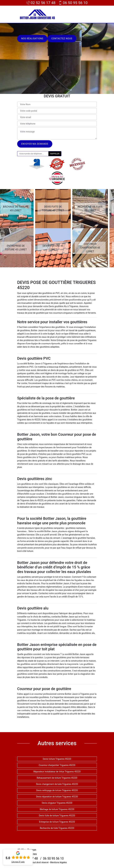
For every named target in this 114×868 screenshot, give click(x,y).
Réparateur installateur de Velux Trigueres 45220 (57, 772)
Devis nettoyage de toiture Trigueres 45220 (57, 790)
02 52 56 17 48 (41, 3)
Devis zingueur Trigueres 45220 (57, 803)
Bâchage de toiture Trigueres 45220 (57, 809)
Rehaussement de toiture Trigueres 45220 (57, 778)
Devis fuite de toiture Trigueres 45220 (57, 816)
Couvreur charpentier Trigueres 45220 (57, 765)
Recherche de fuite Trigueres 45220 (57, 828)
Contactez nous (62, 39)
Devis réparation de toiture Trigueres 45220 (57, 797)
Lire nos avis (18, 862)
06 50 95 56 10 (73, 3)
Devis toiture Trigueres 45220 (57, 759)
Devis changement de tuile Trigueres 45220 (57, 784)
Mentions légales (58, 862)
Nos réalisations (32, 39)
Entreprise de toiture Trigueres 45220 (57, 822)
